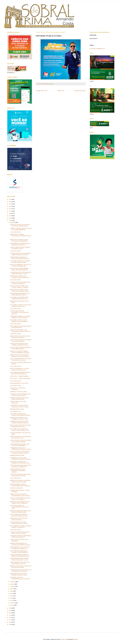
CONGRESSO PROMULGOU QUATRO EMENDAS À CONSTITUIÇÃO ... (20, 317)
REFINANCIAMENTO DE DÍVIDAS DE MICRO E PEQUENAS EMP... (20, 511)
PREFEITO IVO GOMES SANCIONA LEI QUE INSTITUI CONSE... (21, 567)
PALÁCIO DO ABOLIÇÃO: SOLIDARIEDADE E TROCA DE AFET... (19, 507)
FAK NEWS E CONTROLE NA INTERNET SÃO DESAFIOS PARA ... (20, 462)
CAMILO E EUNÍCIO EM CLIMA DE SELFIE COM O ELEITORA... (20, 533)
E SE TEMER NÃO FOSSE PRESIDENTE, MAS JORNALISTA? (21, 327)
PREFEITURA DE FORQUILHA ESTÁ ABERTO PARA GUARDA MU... (20, 502)
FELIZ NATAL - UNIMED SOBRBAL (20, 376)
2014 (10, 613)
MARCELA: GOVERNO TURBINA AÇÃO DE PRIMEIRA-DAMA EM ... (20, 352)
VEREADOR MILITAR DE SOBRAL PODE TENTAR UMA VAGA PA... (19, 559)
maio (12, 596)
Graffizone (64, 639)
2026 (10, 199)
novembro (13, 582)
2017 (10, 220)
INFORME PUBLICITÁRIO (17, 409)
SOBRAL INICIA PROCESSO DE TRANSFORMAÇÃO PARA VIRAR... (20, 495)
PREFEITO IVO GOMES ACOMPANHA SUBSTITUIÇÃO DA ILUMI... (20, 481)
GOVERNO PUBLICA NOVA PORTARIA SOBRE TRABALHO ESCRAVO (20, 254)
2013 (10, 615)
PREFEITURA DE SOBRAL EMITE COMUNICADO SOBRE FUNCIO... (20, 290)
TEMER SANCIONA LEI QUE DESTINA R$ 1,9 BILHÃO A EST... (20, 437)
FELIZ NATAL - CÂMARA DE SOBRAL (20, 379)
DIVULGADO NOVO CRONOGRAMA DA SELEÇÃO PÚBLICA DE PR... (20, 452)
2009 (10, 624)
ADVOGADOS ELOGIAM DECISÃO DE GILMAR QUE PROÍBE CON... (20, 466)
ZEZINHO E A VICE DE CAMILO (19, 392)
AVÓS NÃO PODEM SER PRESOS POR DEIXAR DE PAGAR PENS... (20, 475)
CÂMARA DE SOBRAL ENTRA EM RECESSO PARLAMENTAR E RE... (20, 555)
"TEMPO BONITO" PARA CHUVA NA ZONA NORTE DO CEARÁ (20, 563)
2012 (10, 617)
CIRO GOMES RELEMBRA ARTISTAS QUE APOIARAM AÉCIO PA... (20, 373)
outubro (12, 584)
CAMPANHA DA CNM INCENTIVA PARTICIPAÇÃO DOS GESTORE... (20, 406)
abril (12, 598)
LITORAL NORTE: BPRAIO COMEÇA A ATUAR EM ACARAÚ (20, 248)
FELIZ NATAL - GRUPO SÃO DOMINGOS (18, 389)
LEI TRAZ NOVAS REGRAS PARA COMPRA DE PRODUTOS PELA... (20, 344)
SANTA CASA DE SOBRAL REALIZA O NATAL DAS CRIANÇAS (20, 499)
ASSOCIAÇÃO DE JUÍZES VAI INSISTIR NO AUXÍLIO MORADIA (21, 340)
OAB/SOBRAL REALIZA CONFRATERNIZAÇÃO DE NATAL (20, 578)
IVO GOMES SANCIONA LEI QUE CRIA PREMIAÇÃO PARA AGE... (21, 306)
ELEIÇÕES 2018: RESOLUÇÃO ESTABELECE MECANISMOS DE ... (20, 277)
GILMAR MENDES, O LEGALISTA (19, 383)
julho (12, 591)
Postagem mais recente (42, 91)
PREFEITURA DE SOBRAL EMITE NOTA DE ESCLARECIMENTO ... (19, 240)
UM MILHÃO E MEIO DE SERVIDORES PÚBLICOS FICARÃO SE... (20, 536)
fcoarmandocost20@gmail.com (97, 49)
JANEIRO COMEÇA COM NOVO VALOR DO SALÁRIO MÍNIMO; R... (21, 229)
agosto (12, 589)
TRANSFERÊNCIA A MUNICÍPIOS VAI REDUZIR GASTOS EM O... (20, 244)
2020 (10, 213)
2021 (10, 211)
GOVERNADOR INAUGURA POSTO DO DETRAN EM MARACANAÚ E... (21, 273)
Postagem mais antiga (80, 91)
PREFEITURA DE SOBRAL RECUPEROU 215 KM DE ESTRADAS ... (21, 236)
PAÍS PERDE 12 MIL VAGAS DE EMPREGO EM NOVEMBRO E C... (20, 321)
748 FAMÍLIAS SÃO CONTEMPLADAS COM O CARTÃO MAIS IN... (20, 395)
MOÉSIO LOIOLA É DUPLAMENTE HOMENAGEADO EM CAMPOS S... (20, 356)
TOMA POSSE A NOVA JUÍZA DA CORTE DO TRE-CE (19, 519)
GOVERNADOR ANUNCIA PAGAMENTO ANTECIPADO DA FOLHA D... (19, 312)
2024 (10, 204)
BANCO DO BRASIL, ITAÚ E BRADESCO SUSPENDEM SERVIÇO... (18, 471)
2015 (10, 610)
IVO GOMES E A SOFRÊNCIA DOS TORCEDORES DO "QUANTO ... (19, 298)
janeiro (12, 605)
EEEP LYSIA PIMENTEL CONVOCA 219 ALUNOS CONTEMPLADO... (20, 265)
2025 (10, 202)
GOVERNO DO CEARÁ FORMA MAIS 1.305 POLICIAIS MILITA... (20, 283)
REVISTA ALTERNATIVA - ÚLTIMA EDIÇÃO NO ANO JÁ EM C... (19, 369)
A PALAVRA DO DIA (15, 232)
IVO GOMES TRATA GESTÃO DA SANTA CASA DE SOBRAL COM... (20, 430)
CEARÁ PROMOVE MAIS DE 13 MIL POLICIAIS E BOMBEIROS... (20, 445)
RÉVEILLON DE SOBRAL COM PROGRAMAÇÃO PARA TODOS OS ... (21, 331)
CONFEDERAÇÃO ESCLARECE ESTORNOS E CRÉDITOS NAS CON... (21, 458)
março (12, 600)
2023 (10, 206)
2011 (10, 620)
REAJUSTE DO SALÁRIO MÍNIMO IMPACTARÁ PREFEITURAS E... (19, 269)
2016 (10, 608)
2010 (10, 622)
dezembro (13, 222)
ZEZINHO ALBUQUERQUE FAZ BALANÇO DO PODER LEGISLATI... (20, 544)
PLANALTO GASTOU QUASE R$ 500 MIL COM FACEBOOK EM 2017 (20, 225)
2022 (10, 209)
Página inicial (61, 91)
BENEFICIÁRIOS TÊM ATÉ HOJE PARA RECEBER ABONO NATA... (20, 426)
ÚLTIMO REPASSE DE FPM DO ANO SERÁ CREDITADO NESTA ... (20, 294)
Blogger (76, 639)
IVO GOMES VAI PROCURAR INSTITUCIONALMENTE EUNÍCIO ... (21, 415)
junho (12, 593)
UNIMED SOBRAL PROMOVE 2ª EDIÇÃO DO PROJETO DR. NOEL (20, 258)
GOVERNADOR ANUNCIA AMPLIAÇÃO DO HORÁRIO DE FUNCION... (21, 571)
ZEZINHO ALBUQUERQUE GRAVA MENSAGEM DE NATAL (19, 399)
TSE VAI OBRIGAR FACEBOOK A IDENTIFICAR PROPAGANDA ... (19, 515)
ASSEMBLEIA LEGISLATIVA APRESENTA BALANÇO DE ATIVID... (21, 449)
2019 (10, 216)
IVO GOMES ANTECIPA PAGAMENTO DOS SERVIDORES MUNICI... (20, 262)
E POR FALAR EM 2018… (17, 488)
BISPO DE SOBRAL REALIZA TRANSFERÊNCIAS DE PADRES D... (20, 485)
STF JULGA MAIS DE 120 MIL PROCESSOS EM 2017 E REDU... (19, 523)
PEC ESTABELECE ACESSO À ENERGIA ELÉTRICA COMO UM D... (21, 527)
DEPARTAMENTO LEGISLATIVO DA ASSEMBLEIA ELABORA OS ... (20, 548)
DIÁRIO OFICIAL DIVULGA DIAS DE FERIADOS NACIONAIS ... (20, 337)
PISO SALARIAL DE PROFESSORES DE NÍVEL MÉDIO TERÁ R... (21, 348)
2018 (10, 218)
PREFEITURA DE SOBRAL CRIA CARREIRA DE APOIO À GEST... (19, 418)
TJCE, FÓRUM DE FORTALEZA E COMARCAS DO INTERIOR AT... (19, 552)
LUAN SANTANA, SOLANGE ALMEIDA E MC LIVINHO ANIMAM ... (21, 441)
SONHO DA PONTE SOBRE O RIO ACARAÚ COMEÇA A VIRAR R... (20, 287)
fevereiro (13, 603)
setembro (13, 586)
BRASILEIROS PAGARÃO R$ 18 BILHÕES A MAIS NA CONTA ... (19, 574)
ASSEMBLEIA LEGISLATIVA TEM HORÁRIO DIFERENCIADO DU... (20, 422)
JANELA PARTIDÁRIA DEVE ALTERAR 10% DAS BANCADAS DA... (20, 359)
